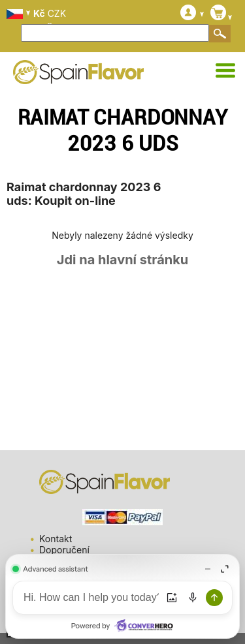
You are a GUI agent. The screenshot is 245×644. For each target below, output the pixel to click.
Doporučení (64, 550)
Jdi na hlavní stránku (123, 260)
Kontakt (56, 539)
